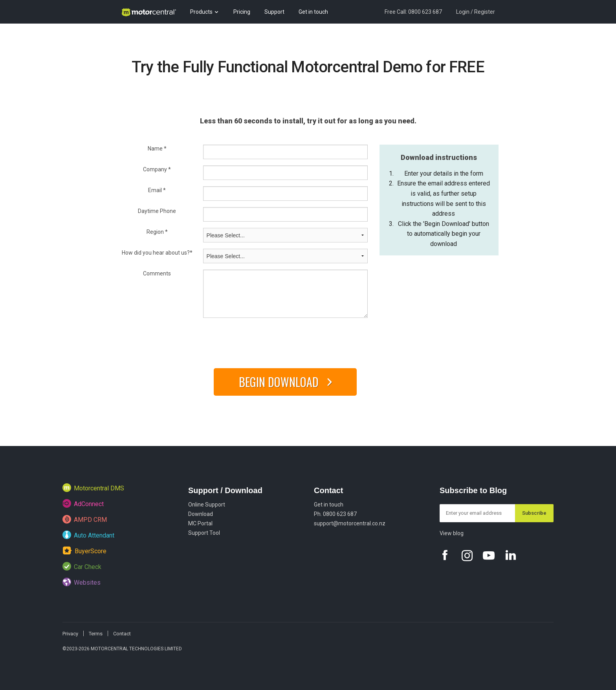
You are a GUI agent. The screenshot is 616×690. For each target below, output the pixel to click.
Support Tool (204, 533)
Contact (328, 490)
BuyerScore (85, 550)
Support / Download (225, 490)
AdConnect (83, 503)
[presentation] (263, 340)
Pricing (242, 12)
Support (274, 12)
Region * (157, 232)
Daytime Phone (157, 211)
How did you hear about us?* (157, 253)
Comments (157, 273)
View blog (452, 533)
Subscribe (534, 513)
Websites (82, 582)
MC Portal (200, 523)
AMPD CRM (85, 519)
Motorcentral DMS (93, 488)
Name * (157, 149)
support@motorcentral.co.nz (350, 523)
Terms (96, 634)
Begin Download (288, 382)
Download (201, 514)
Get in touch (313, 12)
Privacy (70, 634)
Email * (157, 190)
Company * (157, 169)
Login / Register (476, 12)
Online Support (207, 505)
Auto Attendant (88, 535)
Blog (126, 35)
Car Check (82, 566)
